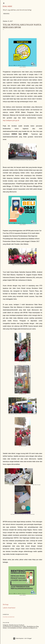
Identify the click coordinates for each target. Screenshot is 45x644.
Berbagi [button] (6, 605)
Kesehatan (12, 608)
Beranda (6, 14)
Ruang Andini (7, 6)
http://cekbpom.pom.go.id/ (11, 120)
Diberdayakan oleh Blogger (22, 639)
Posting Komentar (9, 617)
